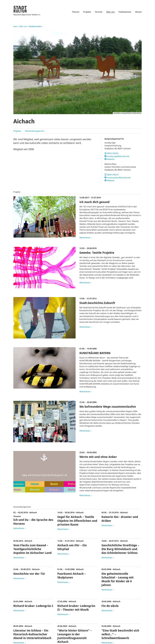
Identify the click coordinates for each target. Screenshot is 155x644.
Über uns (110, 12)
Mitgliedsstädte (35, 26)
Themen (76, 12)
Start (15, 26)
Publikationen (125, 12)
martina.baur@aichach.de (119, 178)
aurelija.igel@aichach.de (118, 156)
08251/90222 (113, 153)
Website (111, 159)
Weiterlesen (85, 238)
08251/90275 (113, 175)
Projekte (87, 12)
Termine (99, 12)
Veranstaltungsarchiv (35, 131)
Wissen (138, 12)
